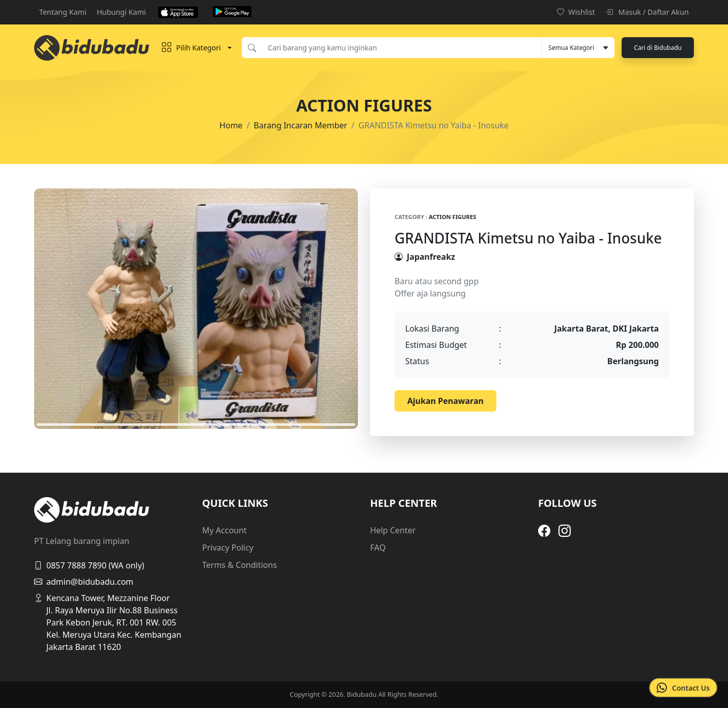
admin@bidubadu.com (84, 582)
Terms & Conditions (240, 565)
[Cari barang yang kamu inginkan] (402, 48)
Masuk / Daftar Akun (647, 12)
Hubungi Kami (121, 12)
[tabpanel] (196, 309)
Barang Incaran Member (300, 125)
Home (231, 125)
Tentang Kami (63, 12)
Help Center (393, 530)
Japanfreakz (431, 257)
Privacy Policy (228, 548)
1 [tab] (196, 425)
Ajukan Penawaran (445, 401)
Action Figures (452, 217)
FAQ (378, 548)
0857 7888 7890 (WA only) (89, 565)
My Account (225, 530)
